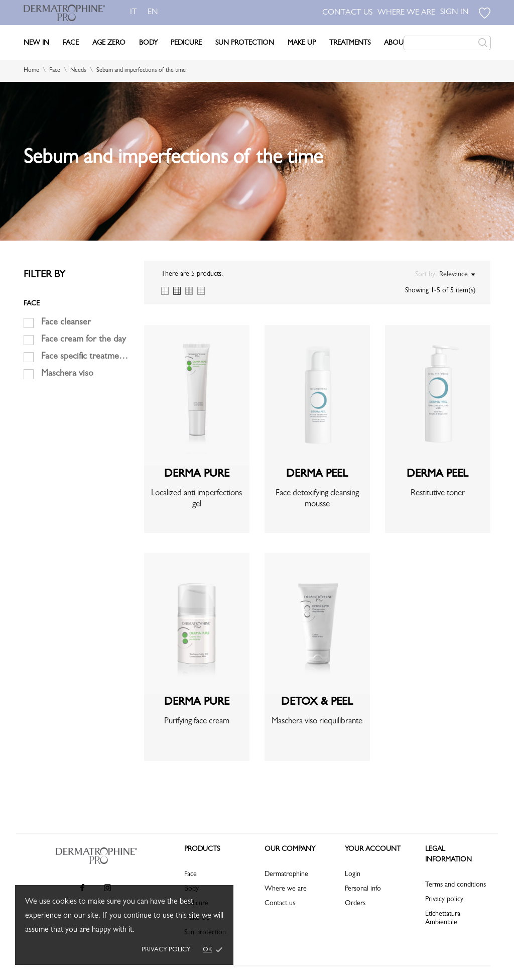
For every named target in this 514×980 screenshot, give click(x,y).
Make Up (302, 43)
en (155, 13)
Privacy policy (166, 950)
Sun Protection (245, 43)
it (134, 13)
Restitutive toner (438, 494)
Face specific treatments (85, 357)
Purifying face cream (197, 722)
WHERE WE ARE (406, 13)
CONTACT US (347, 13)
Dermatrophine (286, 875)
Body (148, 43)
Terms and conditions (456, 885)
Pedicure (186, 43)
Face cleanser (66, 323)
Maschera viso (67, 374)
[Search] (447, 43)
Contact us (280, 904)
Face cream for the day (84, 340)
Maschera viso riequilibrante (317, 722)
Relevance (457, 275)
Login (353, 875)
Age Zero (109, 43)
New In (36, 43)
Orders (355, 904)
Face (71, 43)
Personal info (363, 889)
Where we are (286, 889)
